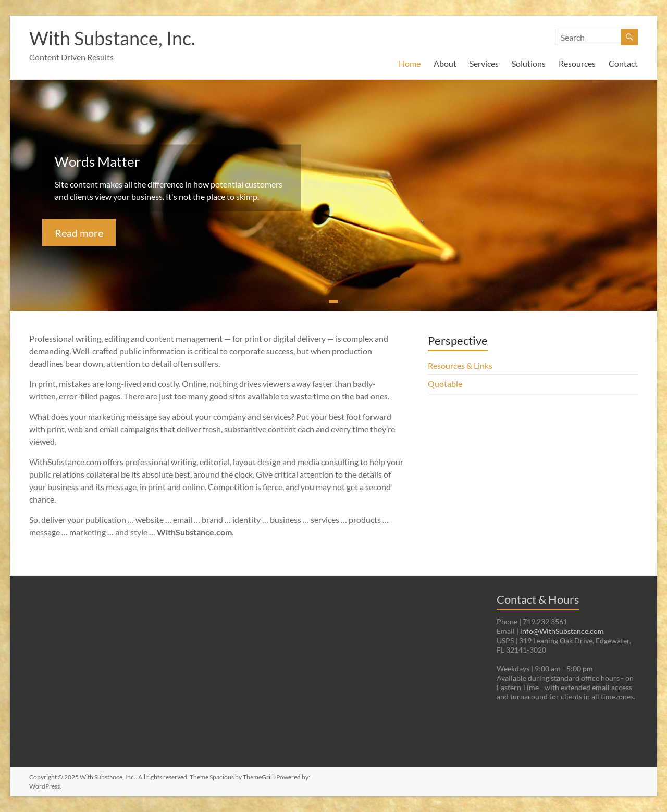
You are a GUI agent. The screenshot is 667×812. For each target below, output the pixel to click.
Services (484, 63)
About (445, 63)
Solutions (529, 63)
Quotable (445, 384)
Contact (623, 63)
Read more (79, 232)
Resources (577, 63)
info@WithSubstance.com (562, 631)
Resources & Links (460, 365)
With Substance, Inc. (112, 38)
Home (410, 63)
